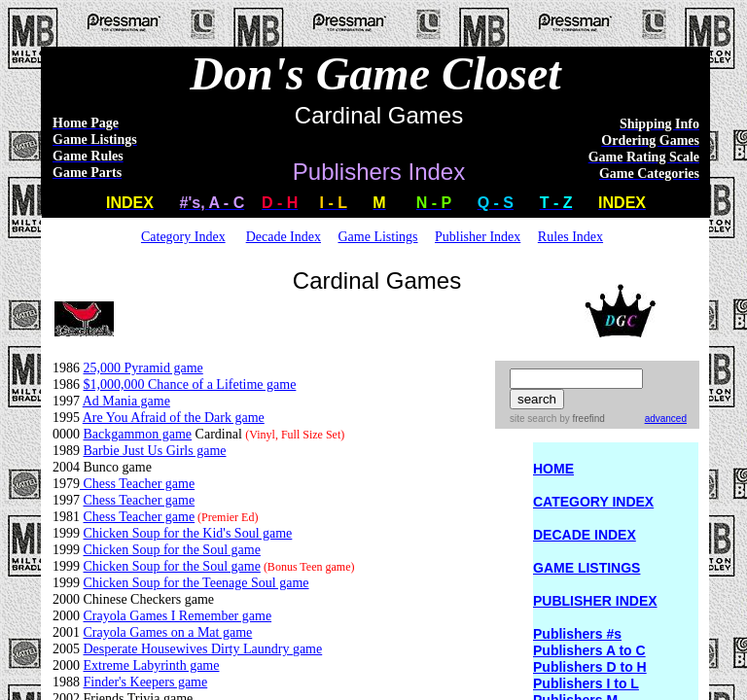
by (580, 419)
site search (533, 419)
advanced (666, 419)
